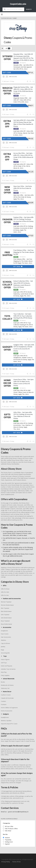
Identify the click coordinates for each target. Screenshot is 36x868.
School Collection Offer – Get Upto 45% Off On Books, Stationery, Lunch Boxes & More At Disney (23, 284)
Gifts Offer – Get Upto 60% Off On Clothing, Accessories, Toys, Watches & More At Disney (23, 415)
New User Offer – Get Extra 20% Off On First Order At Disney (23, 188)
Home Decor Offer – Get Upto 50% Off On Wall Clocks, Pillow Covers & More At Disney (24, 382)
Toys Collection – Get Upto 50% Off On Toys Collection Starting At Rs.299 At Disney (23, 316)
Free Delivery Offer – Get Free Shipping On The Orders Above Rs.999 (24, 252)
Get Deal (18, 266)
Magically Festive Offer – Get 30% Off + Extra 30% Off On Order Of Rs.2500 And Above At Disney (23, 90)
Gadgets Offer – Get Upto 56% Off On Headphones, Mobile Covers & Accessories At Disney (24, 348)
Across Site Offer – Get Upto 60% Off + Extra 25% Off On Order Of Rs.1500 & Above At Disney (23, 156)
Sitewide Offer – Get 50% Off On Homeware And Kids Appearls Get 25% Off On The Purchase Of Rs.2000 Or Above (24, 57)
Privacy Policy (6, 862)
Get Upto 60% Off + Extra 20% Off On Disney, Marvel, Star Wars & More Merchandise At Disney (24, 123)
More (26, 69)
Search (29, 9)
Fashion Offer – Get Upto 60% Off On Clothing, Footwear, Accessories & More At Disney (23, 219)
